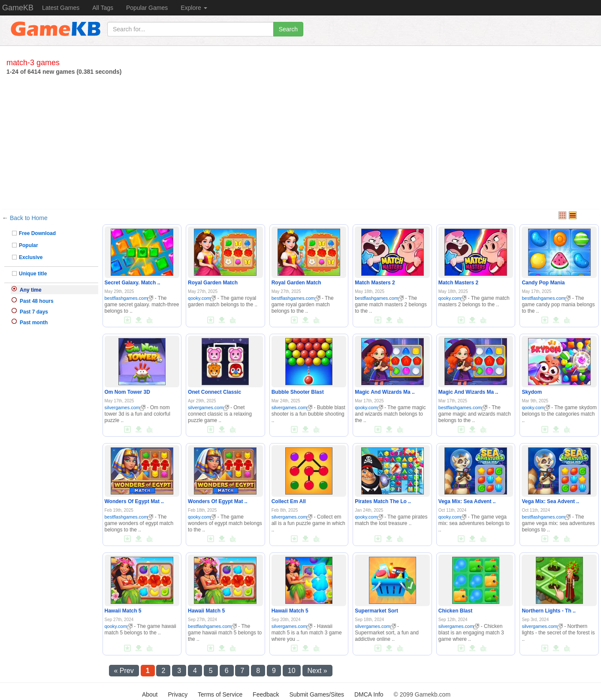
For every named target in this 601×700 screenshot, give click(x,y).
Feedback (266, 694)
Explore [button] (194, 8)
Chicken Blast (455, 611)
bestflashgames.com (129, 298)
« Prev (124, 671)
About (150, 694)
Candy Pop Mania (543, 283)
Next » (317, 671)
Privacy (178, 694)
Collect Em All (289, 501)
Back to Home (29, 218)
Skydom (532, 392)
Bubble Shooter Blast (298, 392)
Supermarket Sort (376, 611)
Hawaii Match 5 (123, 611)
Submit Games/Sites (317, 694)
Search (288, 29)
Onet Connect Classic (214, 392)
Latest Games (61, 8)
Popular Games (147, 8)
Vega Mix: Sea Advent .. (467, 501)
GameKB (18, 8)
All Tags (103, 8)
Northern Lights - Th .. (548, 611)
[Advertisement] (301, 140)
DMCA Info (369, 694)
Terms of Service (220, 694)
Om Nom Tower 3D (127, 392)
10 (292, 671)
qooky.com (202, 298)
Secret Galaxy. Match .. (133, 283)
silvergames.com (125, 407)
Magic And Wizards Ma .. (385, 392)
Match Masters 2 (375, 283)
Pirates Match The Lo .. (383, 501)
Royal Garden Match (213, 283)
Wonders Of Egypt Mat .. (134, 501)
